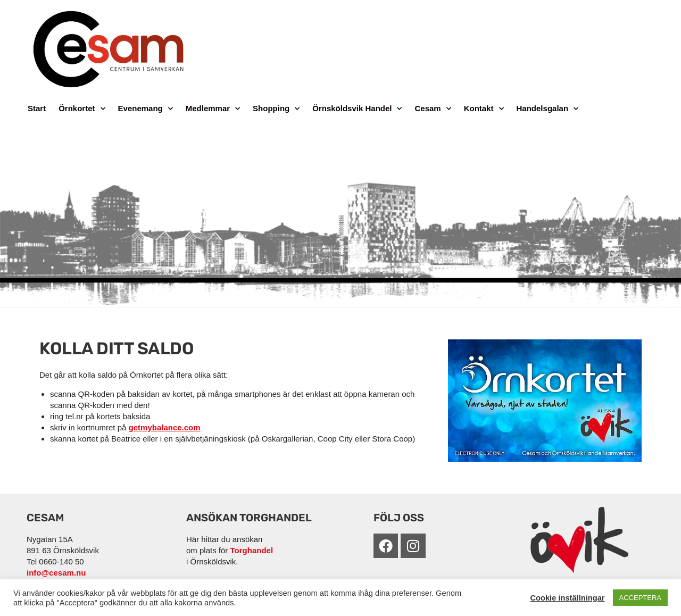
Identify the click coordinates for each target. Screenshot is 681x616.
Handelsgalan (548, 109)
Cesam (433, 109)
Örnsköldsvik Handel (357, 109)
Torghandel (252, 550)
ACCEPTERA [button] (640, 598)
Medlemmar (213, 109)
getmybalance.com (165, 427)
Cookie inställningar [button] (567, 598)
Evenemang (146, 109)
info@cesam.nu (56, 573)
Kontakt (484, 109)
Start (37, 108)
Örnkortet (82, 109)
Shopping (276, 109)
